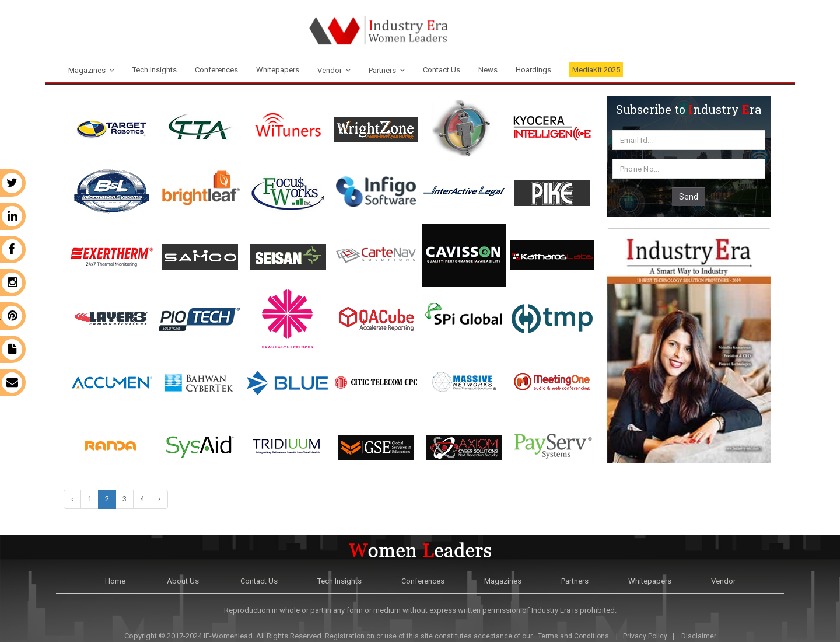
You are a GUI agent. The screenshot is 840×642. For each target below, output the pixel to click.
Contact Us (442, 70)
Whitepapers (278, 70)
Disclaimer (699, 636)
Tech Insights (155, 70)
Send (689, 197)
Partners (382, 70)
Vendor (330, 70)
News (488, 70)
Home (115, 581)
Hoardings (533, 70)
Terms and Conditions (573, 636)
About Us (183, 581)
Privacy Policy (645, 636)
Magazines (87, 70)
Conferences (216, 70)
